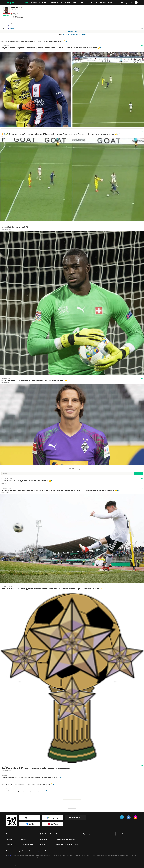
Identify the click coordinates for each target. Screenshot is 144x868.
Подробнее (48, 858)
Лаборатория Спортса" (28, 844)
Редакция (9, 839)
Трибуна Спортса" (45, 834)
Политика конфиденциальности (66, 839)
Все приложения (76, 818)
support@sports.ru (39, 851)
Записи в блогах (81, 35)
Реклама (23, 839)
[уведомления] (126, 3)
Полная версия (127, 834)
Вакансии (23, 834)
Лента (60, 35)
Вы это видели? (5, 50)
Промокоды (87, 834)
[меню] (19, 3)
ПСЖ (3, 136)
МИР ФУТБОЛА (5, 383)
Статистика (66, 35)
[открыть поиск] (122, 3)
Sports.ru (10, 855)
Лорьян (15, 19)
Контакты (9, 844)
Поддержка (43, 844)
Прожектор (43, 839)
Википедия (4, 591)
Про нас (8, 834)
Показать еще (72, 798)
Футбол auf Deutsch (6, 770)
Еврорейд (4, 483)
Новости (73, 35)
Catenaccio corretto (6, 229)
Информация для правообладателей (67, 844)
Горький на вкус (5, 492)
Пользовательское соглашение (65, 834)
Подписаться (6, 15)
